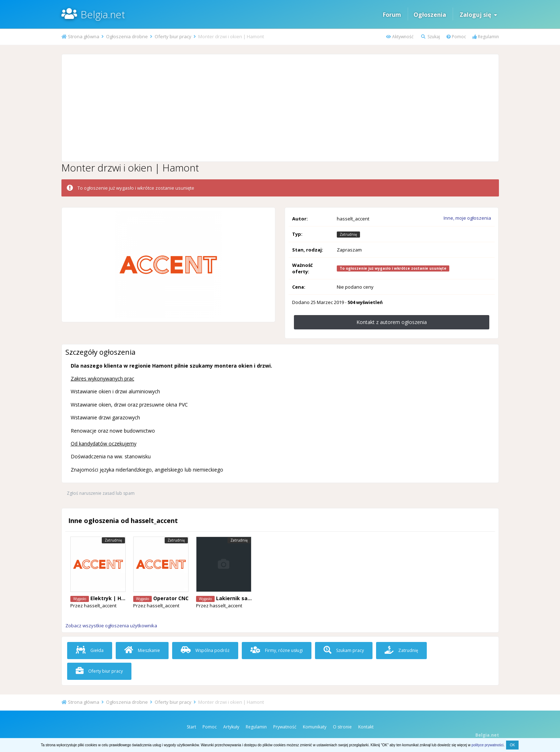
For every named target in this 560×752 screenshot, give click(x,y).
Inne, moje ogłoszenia (467, 218)
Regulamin (486, 37)
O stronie (342, 727)
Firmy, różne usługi (277, 650)
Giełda (90, 650)
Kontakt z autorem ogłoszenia (392, 322)
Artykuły (231, 727)
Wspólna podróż (205, 650)
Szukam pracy (344, 650)
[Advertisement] (280, 108)
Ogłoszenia (430, 15)
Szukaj (431, 37)
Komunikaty (315, 727)
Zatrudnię (401, 650)
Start (191, 727)
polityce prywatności (487, 745)
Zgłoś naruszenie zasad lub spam (101, 493)
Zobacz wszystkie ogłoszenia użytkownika (111, 626)
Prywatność (285, 727)
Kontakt (366, 727)
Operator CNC (171, 598)
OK (512, 745)
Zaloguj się (478, 15)
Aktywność (400, 37)
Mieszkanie (142, 650)
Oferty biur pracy (99, 671)
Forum (392, 15)
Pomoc (456, 37)
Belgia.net (103, 14)
